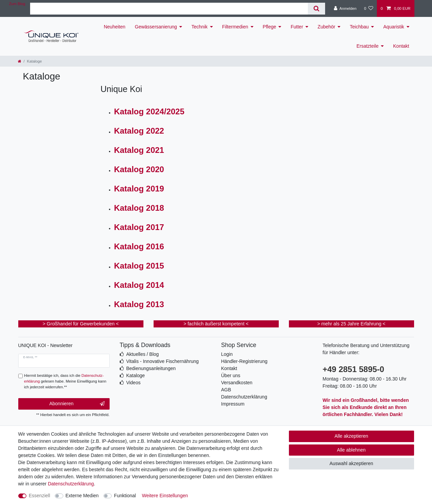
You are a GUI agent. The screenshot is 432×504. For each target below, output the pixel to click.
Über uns (231, 375)
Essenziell (39, 496)
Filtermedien (235, 27)
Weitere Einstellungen (165, 496)
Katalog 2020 (139, 169)
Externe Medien (82, 496)
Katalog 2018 (139, 208)
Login (227, 354)
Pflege (270, 27)
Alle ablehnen (351, 450)
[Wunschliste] (369, 8)
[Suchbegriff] (169, 9)
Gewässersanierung (156, 27)
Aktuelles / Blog (143, 354)
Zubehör (326, 27)
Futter (297, 27)
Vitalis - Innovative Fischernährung (163, 361)
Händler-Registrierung (244, 361)
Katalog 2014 (139, 285)
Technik (199, 27)
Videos (133, 383)
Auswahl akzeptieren (351, 463)
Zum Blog (17, 4)
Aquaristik (394, 27)
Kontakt (401, 46)
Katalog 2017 (139, 227)
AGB (226, 390)
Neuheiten (115, 27)
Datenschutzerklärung (244, 397)
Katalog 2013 (139, 304)
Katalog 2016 (139, 246)
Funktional (125, 496)
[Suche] (316, 9)
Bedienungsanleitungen (151, 368)
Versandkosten (237, 383)
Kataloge (135, 375)
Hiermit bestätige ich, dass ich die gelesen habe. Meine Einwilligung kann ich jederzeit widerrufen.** (65, 381)
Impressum (233, 404)
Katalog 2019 (139, 189)
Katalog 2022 (139, 131)
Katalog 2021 (139, 150)
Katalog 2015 (139, 266)
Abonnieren (77, 404)
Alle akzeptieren (351, 436)
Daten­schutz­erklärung (71, 484)
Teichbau (359, 27)
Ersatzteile (368, 46)
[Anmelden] (345, 8)
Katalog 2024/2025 (149, 111)
